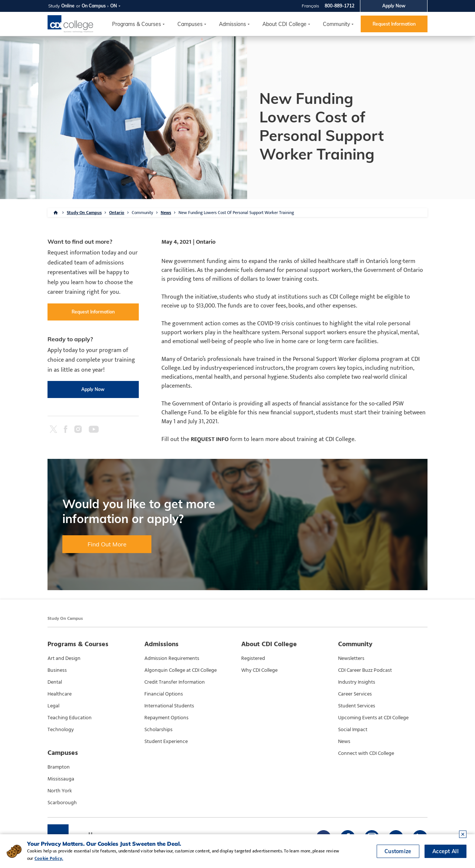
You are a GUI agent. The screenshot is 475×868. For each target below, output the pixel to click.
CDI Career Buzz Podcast (365, 670)
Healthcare (60, 694)
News (166, 213)
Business (57, 670)
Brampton (59, 767)
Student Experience (166, 742)
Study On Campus (84, 213)
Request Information (394, 24)
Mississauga (61, 779)
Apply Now (394, 6)
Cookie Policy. (49, 858)
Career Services (355, 694)
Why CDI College (259, 670)
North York (60, 791)
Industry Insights (357, 682)
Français (310, 6)
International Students (169, 706)
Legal (53, 706)
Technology (61, 730)
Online (68, 6)
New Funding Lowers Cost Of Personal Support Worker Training (236, 213)
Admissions (232, 24)
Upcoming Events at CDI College (373, 718)
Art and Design (64, 658)
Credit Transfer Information (175, 682)
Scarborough (62, 803)
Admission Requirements (172, 658)
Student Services (357, 706)
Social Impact (353, 730)
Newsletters (351, 658)
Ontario (117, 213)
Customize (398, 851)
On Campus (94, 6)
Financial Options (164, 694)
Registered (253, 658)
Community (336, 24)
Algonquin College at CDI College (181, 670)
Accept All (445, 851)
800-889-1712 (340, 6)
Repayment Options (166, 718)
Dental (55, 682)
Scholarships (158, 730)
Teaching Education (70, 718)
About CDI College (284, 24)
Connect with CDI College (366, 753)
